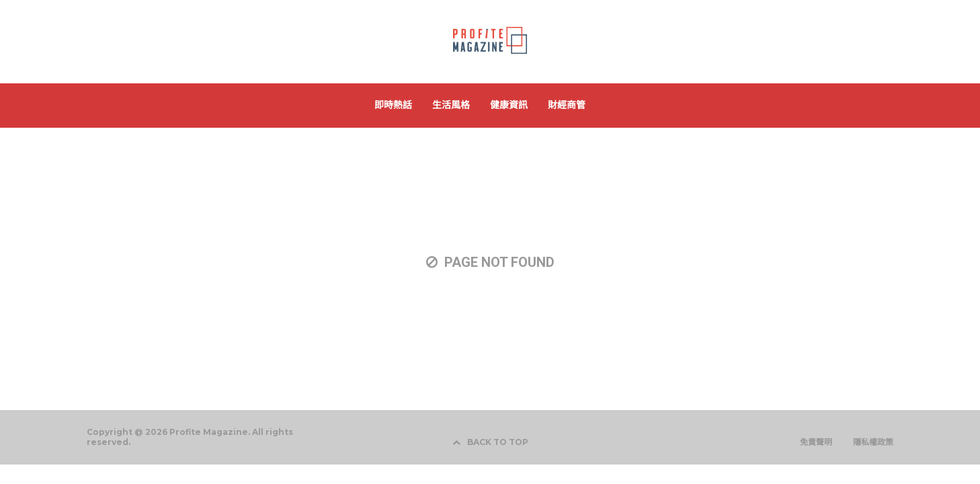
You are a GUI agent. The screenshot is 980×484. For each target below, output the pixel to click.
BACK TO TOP (490, 442)
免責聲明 (816, 442)
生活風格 (451, 105)
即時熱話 (393, 105)
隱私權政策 (873, 442)
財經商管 (567, 105)
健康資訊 (509, 105)
